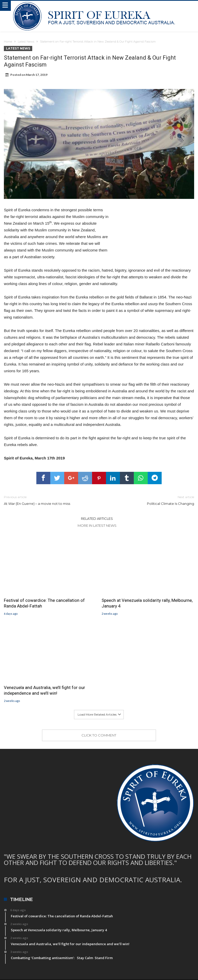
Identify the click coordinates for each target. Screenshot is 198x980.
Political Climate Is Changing (150, 500)
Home (8, 42)
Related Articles (97, 519)
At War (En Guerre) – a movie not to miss (48, 500)
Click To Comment (99, 735)
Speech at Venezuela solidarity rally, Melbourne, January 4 (147, 603)
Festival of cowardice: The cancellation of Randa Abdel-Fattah (44, 603)
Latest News (26, 42)
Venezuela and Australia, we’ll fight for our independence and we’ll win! (44, 690)
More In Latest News (97, 525)
